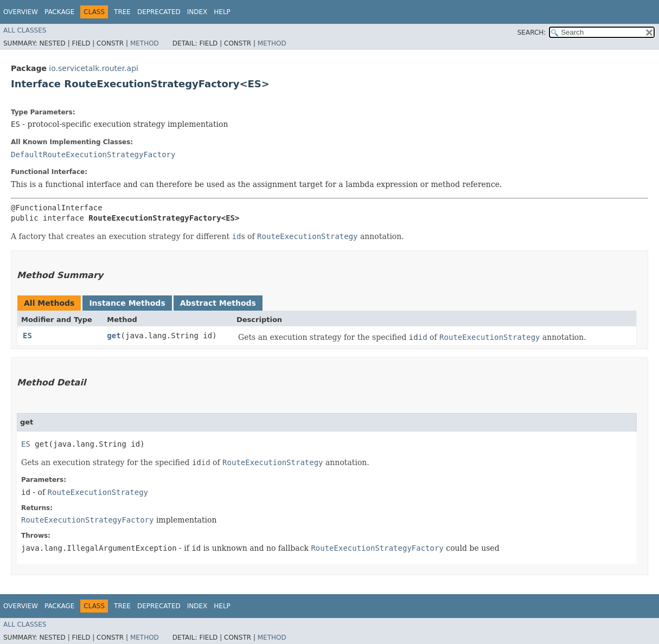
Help (222, 12)
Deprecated (159, 12)
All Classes (25, 30)
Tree (122, 12)
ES (27, 336)
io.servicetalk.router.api (94, 68)
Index (197, 12)
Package (59, 12)
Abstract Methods (218, 303)
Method (145, 43)
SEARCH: (532, 33)
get (114, 336)
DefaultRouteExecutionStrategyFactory (93, 154)
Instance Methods (127, 303)
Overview (21, 12)
